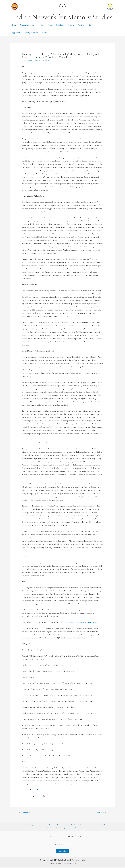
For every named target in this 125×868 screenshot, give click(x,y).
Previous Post (25, 812)
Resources (71, 25)
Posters (50, 25)
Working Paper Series (27, 25)
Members (41, 25)
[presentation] (93, 25)
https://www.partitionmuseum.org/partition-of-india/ (83, 622)
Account (46, 32)
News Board (60, 25)
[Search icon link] (113, 29)
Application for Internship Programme (25, 32)
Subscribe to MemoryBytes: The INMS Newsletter (62, 838)
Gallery (91, 25)
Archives (81, 25)
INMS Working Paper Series (32, 61)
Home (14, 25)
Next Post (101, 812)
